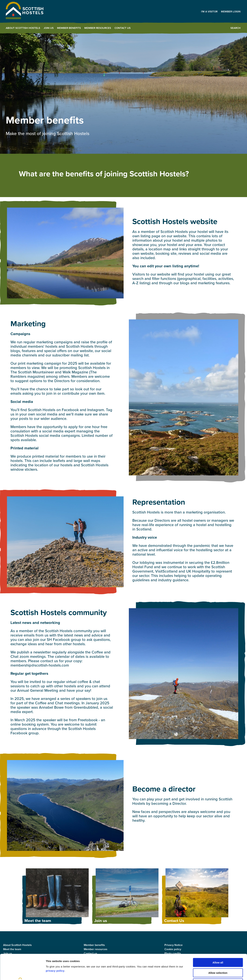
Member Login (231, 12)
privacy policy (55, 945)
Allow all (218, 937)
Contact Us (123, 28)
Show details (183, 973)
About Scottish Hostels (23, 28)
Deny (218, 958)
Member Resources (98, 28)
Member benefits (69, 28)
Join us (49, 28)
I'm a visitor (209, 12)
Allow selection (218, 948)
